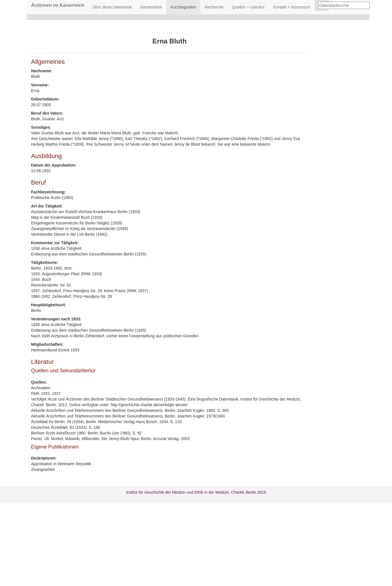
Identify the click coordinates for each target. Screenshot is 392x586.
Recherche (214, 7)
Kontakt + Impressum (292, 7)
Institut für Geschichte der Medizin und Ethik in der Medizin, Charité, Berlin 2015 (196, 492)
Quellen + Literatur (248, 7)
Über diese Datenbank (112, 7)
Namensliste (151, 7)
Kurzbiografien (183, 7)
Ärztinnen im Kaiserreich (58, 5)
